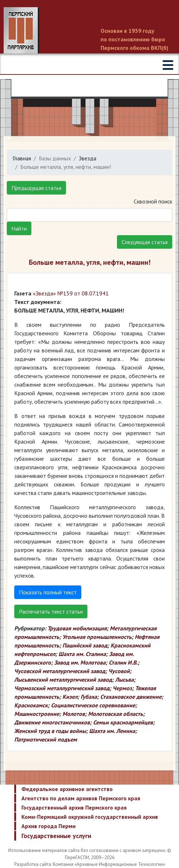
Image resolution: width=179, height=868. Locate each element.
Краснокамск (31, 705)
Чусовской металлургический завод (60, 671)
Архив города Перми (48, 826)
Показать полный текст (48, 592)
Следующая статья (145, 242)
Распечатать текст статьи (51, 611)
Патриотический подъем (46, 739)
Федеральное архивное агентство (67, 789)
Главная (22, 158)
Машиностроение (37, 714)
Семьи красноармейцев (123, 722)
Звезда (88, 158)
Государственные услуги (56, 836)
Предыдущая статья (36, 188)
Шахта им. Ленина (112, 731)
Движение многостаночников (52, 722)
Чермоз (122, 688)
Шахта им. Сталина (82, 654)
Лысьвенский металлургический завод (63, 680)
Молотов (74, 714)
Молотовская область (116, 714)
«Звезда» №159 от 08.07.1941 (71, 293)
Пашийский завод (85, 645)
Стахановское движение (131, 697)
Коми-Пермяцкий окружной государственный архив (90, 817)
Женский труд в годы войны (50, 731)
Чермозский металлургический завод (62, 688)
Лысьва (124, 680)
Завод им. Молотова (80, 662)
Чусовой (119, 671)
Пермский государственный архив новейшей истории (89, 31)
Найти (19, 228)
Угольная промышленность (97, 637)
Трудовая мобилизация (77, 628)
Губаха (89, 697)
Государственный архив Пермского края (74, 807)
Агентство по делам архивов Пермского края (81, 798)
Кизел (70, 697)
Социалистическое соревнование (93, 705)
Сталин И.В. (123, 662)
